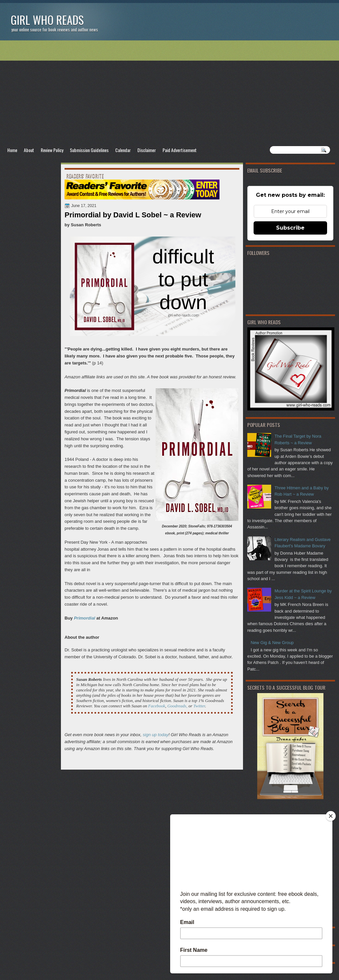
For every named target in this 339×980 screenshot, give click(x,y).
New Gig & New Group (272, 643)
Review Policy (52, 150)
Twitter (199, 706)
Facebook (157, 706)
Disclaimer (147, 150)
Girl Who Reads (47, 20)
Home (12, 150)
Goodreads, (177, 706)
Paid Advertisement (180, 150)
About (29, 150)
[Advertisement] (169, 93)
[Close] (331, 816)
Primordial (84, 618)
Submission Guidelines (89, 150)
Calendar (123, 150)
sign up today (155, 735)
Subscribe (290, 228)
